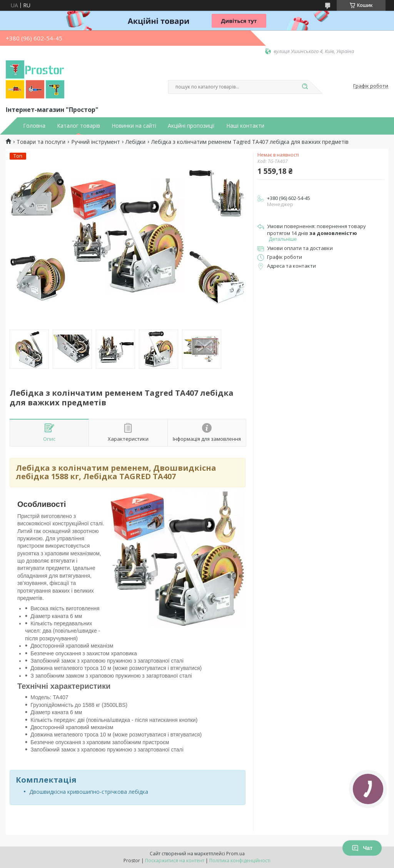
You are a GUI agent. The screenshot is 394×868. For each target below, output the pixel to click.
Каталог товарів (78, 126)
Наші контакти (245, 126)
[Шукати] (305, 87)
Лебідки (135, 142)
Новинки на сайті (134, 126)
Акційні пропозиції (191, 126)
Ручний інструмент (96, 142)
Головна (34, 126)
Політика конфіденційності (240, 861)
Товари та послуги (41, 142)
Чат (362, 848)
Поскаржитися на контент (175, 861)
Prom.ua (235, 854)
